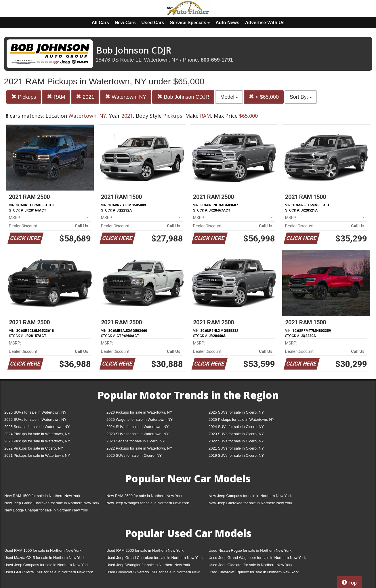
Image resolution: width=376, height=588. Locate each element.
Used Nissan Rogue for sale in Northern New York (250, 550)
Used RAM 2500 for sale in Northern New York (145, 550)
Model (229, 97)
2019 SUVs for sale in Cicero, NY (236, 455)
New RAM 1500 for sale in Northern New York (42, 496)
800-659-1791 (217, 60)
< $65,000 (264, 97)
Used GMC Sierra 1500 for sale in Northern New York (49, 572)
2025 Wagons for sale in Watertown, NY (140, 419)
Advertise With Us (265, 23)
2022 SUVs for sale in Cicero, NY (236, 441)
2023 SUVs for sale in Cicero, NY (236, 434)
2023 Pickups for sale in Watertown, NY (37, 441)
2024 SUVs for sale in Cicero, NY (236, 427)
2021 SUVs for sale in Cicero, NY (236, 448)
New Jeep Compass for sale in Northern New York (250, 496)
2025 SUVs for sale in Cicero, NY (236, 412)
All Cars (100, 23)
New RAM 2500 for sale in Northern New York (144, 496)
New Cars (125, 23)
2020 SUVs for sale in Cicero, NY (134, 455)
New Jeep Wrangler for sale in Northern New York (148, 503)
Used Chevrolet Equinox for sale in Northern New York (254, 572)
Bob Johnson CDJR (183, 97)
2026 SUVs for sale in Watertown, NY (35, 412)
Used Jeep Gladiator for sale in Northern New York (250, 565)
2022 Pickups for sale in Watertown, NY (139, 448)
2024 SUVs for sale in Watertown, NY (138, 427)
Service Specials (190, 23)
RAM (56, 97)
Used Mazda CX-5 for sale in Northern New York (44, 558)
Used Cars (153, 23)
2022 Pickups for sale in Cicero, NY (34, 448)
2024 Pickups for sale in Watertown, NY (37, 434)
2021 (85, 97)
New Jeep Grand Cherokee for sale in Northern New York (52, 503)
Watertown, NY (126, 97)
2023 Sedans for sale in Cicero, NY (136, 441)
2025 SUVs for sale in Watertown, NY (35, 419)
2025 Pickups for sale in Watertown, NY (242, 419)
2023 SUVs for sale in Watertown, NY (138, 434)
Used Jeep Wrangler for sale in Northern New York (148, 565)
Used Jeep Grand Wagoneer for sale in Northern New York (257, 558)
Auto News (227, 23)
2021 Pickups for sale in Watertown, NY (37, 455)
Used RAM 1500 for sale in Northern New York (43, 550)
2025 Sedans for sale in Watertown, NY (37, 427)
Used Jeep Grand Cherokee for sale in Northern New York (155, 558)
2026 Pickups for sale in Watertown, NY (139, 412)
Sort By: (301, 97)
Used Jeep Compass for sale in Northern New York (46, 565)
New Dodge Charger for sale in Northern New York (46, 510)
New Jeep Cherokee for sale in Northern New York (250, 503)
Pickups (24, 97)
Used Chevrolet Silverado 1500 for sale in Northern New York (153, 573)
